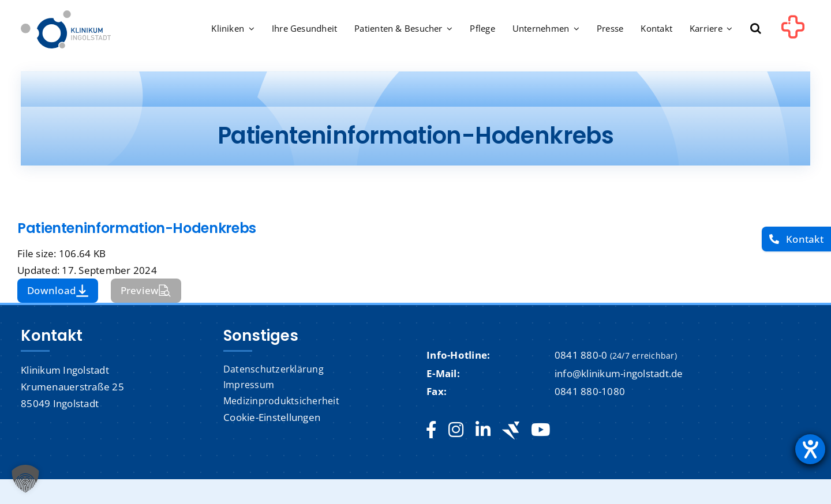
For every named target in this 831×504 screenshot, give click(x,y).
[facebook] (431, 430)
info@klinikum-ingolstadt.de (619, 373)
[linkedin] (483, 430)
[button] (756, 29)
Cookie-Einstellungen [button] (272, 417)
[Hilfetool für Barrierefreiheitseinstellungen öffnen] (810, 449)
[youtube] (540, 430)
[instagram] (456, 430)
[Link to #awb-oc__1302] (793, 31)
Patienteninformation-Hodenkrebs (137, 228)
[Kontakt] (796, 239)
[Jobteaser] (511, 430)
